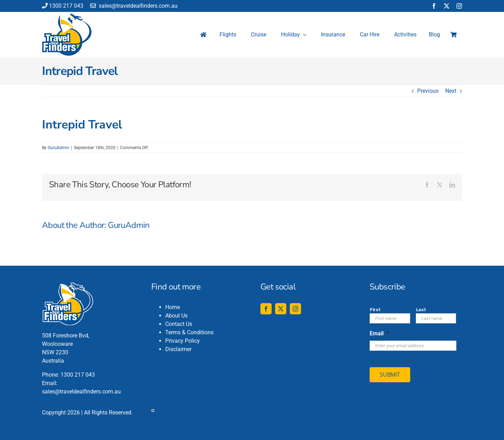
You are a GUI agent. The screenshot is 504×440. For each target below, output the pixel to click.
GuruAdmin (58, 148)
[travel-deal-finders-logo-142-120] (67, 16)
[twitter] (447, 6)
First (375, 310)
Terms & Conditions (189, 332)
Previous (428, 91)
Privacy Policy (183, 341)
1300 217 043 (63, 6)
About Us (176, 316)
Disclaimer (178, 349)
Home (173, 307)
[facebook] (434, 6)
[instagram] (459, 6)
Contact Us (179, 324)
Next (451, 91)
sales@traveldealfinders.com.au (134, 6)
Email (379, 333)
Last (421, 310)
